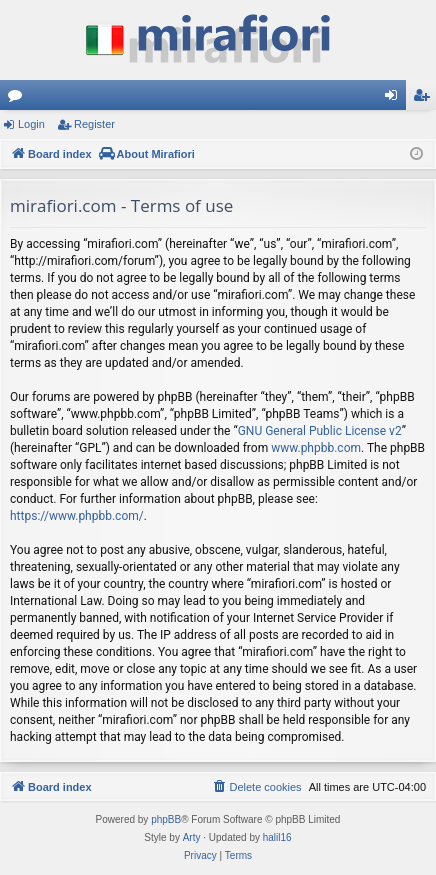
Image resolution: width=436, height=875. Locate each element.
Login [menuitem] (395, 99)
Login (31, 124)
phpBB (166, 819)
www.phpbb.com (316, 448)
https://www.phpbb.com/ (77, 516)
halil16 (277, 837)
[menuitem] (256, 787)
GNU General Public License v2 (320, 431)
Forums (19, 99)
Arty (192, 837)
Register (94, 124)
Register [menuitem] (425, 99)
